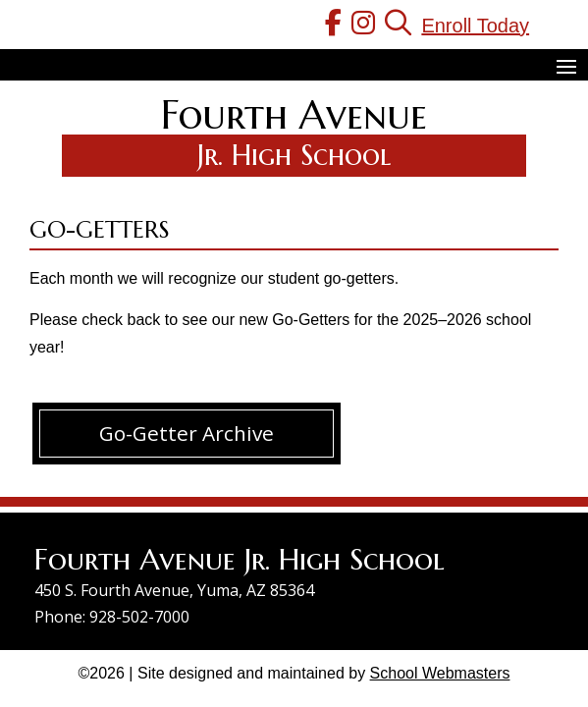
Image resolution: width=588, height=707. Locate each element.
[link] (333, 26)
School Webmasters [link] (440, 673)
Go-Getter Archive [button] (187, 433)
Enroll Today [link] (475, 26)
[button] (566, 66)
